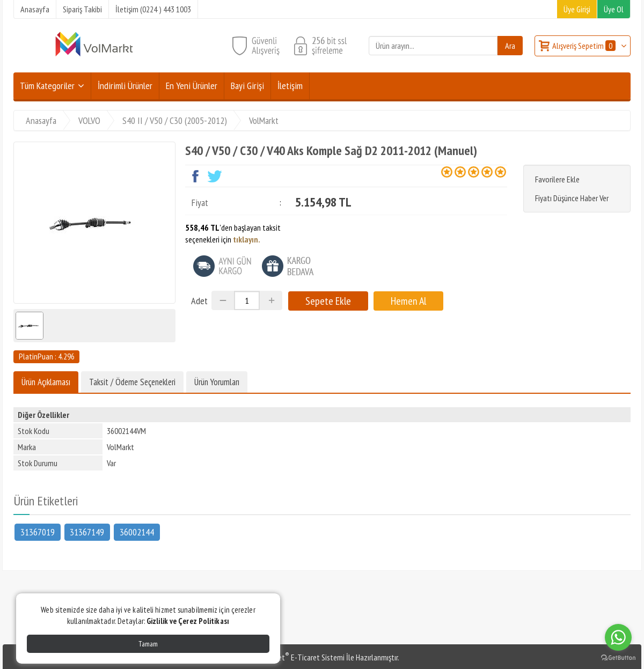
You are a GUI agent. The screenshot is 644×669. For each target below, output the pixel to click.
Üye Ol (614, 9)
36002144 (137, 531)
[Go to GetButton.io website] (618, 658)
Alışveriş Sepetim (585, 46)
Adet (199, 301)
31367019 (38, 531)
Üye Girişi (577, 9)
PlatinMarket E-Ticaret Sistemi (295, 657)
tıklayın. (247, 239)
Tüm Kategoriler (47, 86)
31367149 (87, 531)
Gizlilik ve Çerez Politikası (188, 621)
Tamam (148, 644)
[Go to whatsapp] (618, 637)
